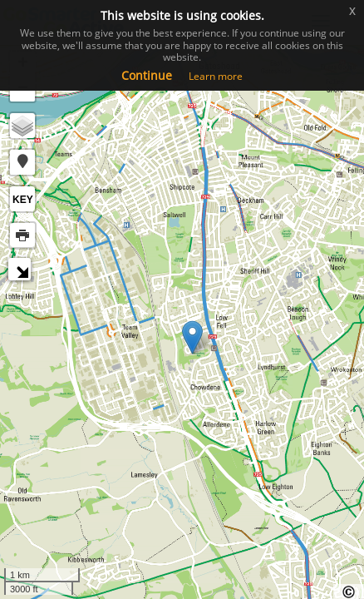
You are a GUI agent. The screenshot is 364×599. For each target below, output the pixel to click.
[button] (22, 162)
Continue (147, 75)
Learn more (216, 76)
